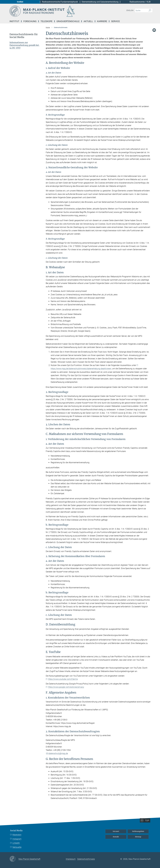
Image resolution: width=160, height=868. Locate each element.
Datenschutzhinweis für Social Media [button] (24, 36)
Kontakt (116, 837)
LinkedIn (16, 843)
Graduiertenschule (68, 21)
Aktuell (88, 21)
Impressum (71, 859)
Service (115, 21)
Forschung (30, 21)
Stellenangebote (138, 831)
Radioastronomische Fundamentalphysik (60, 2)
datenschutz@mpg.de (58, 753)
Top (148, 820)
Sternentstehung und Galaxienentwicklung (100, 2)
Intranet (116, 831)
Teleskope (46, 21)
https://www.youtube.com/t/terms (63, 679)
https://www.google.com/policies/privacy (66, 687)
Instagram (17, 839)
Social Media (16, 831)
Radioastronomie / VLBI (140, 2)
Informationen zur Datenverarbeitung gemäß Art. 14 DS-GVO (24, 45)
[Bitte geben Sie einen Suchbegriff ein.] (141, 10)
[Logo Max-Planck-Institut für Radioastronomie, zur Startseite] (56, 11)
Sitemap (138, 837)
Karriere (102, 21)
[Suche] (150, 10)
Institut (20, 2)
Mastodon (17, 835)
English (130, 10)
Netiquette (17, 847)
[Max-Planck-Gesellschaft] (14, 859)
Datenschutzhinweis (86, 859)
